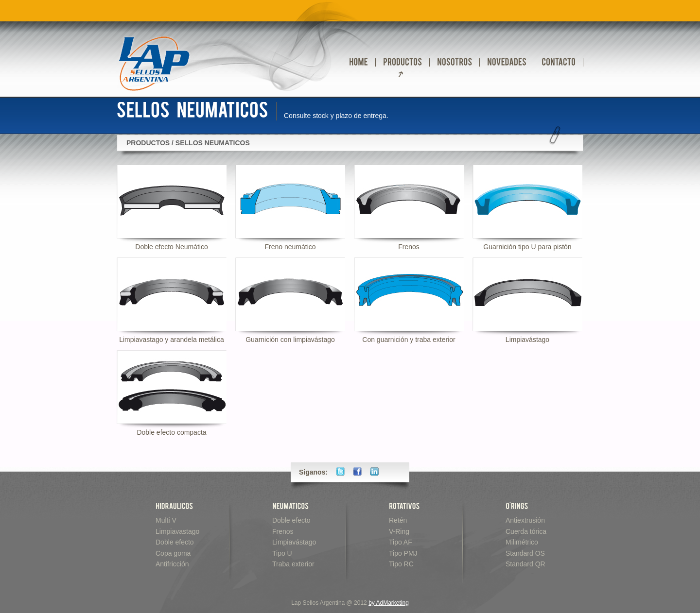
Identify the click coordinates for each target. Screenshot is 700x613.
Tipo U (282, 553)
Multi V (166, 520)
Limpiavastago (177, 531)
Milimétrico (522, 542)
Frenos (283, 531)
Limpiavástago (294, 542)
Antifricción (172, 564)
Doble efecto (175, 542)
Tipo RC (401, 564)
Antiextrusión (525, 520)
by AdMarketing (389, 603)
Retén (398, 520)
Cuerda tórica (526, 531)
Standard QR (525, 564)
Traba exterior (293, 564)
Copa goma (173, 553)
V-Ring (399, 531)
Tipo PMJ (403, 553)
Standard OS (525, 553)
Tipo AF (401, 542)
